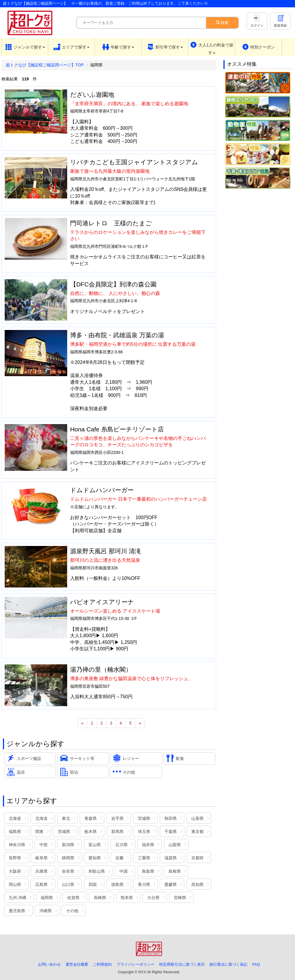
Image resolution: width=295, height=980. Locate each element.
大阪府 (15, 871)
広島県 (41, 884)
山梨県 (175, 845)
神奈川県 (17, 845)
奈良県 (68, 871)
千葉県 (171, 832)
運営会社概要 (77, 964)
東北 (66, 818)
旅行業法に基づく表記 (228, 964)
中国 (124, 871)
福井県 (148, 845)
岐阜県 (41, 858)
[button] (25, 47)
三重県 (144, 858)
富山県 (95, 845)
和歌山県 (97, 871)
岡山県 (15, 884)
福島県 (15, 832)
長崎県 (100, 898)
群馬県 (117, 832)
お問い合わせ (49, 964)
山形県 (197, 818)
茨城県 (64, 832)
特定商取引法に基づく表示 (182, 964)
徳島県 (117, 884)
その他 (72, 911)
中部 (44, 845)
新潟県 (68, 845)
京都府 (197, 858)
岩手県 (117, 818)
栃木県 (91, 832)
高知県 (197, 884)
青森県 (91, 818)
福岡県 (47, 898)
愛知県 (95, 858)
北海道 (15, 818)
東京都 (197, 832)
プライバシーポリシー (136, 964)
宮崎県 (180, 898)
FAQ (256, 964)
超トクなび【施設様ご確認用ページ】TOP (45, 65)
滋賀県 (171, 858)
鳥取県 (148, 871)
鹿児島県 (17, 911)
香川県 (144, 884)
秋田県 (171, 818)
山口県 (68, 884)
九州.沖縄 (18, 898)
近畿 (119, 858)
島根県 (175, 871)
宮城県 (144, 818)
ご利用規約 (102, 964)
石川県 (122, 845)
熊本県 (127, 898)
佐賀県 (73, 898)
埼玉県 (144, 832)
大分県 (153, 898)
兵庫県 (41, 871)
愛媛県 (171, 884)
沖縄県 (46, 911)
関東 (39, 832)
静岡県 (68, 858)
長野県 (15, 858)
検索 (222, 23)
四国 (93, 884)
